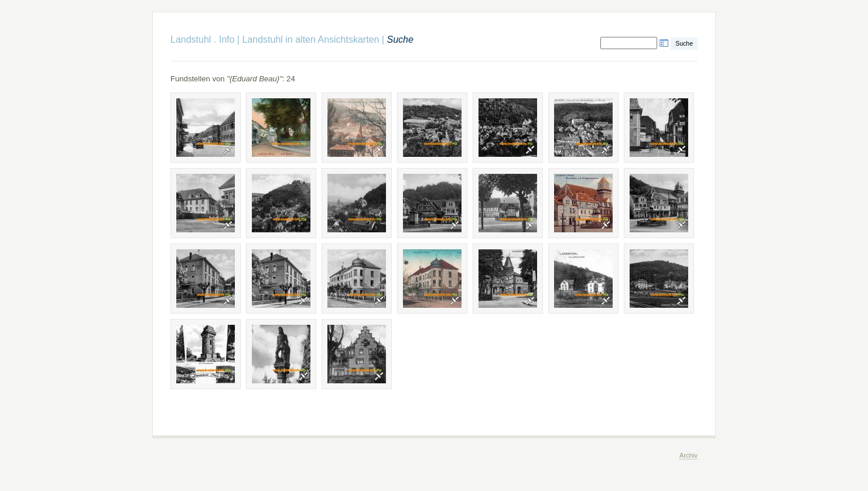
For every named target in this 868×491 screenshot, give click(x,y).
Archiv (688, 455)
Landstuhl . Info (202, 40)
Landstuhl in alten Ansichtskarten (310, 40)
